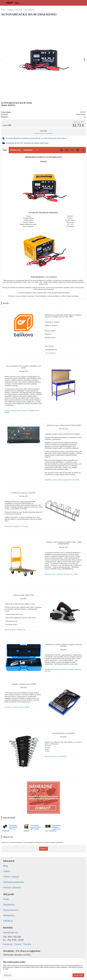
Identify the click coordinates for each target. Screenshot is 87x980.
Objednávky (9, 905)
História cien (15, 150)
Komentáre (28, 150)
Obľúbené (8, 921)
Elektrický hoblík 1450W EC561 (15, 630)
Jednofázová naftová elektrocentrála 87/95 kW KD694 (62, 480)
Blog (5, 866)
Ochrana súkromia (12, 887)
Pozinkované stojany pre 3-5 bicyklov (17, 526)
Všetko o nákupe (11, 877)
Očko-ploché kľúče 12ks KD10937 (56, 756)
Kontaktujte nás (11, 932)
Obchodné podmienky (14, 882)
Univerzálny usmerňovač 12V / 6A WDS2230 (10, 828)
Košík (6, 899)
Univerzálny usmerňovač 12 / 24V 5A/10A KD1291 (33, 828)
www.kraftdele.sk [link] (51, 353)
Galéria (7, 871)
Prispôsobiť (8, 975)
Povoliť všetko (78, 975)
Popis (5, 150)
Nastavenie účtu (11, 910)
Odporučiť (44, 849)
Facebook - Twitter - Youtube (17, 944)
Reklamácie (9, 915)
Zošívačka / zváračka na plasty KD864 (17, 707)
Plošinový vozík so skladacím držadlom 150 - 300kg (61, 574)
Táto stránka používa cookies (14, 962)
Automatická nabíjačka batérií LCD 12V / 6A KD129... (53, 828)
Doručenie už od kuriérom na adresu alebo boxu (27, 143)
